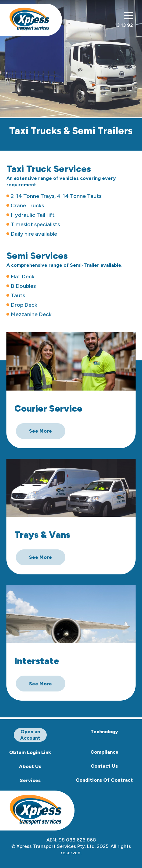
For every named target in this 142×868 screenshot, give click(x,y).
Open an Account (30, 735)
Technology (104, 732)
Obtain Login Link (30, 752)
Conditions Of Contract (104, 780)
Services (30, 780)
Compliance (104, 752)
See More (40, 431)
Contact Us (104, 766)
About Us (30, 766)
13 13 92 (124, 25)
